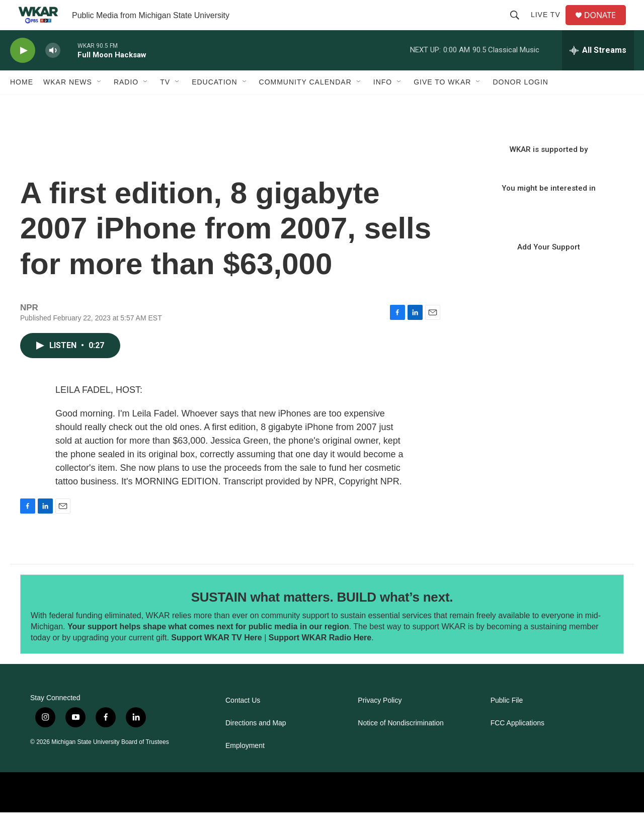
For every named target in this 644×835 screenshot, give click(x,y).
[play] (23, 73)
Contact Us (243, 723)
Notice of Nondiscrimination (400, 746)
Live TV (550, 26)
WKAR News (68, 105)
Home (22, 105)
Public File (507, 723)
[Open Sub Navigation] (100, 105)
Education (214, 105)
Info (383, 105)
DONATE (606, 26)
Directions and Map (256, 746)
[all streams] (598, 73)
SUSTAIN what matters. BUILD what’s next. (322, 620)
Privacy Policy (380, 723)
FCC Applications (517, 746)
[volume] (53, 73)
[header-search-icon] (519, 26)
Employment (245, 768)
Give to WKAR (442, 105)
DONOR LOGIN (520, 105)
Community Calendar (305, 105)
